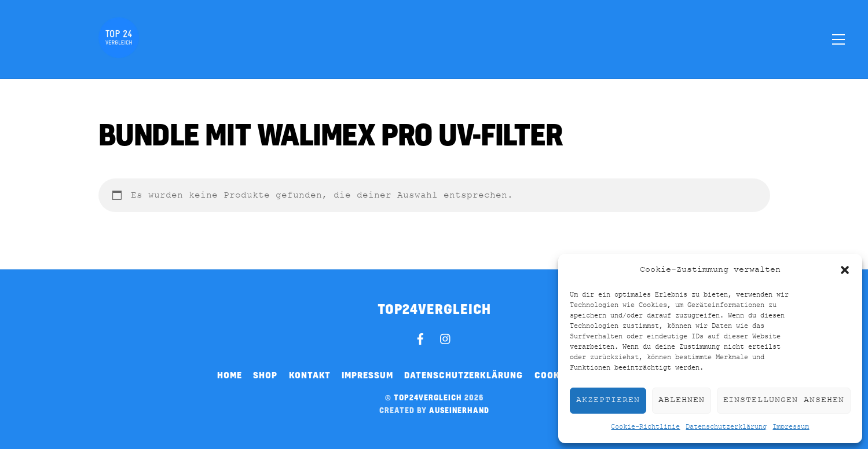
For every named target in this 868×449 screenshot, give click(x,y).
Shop (265, 375)
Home (230, 375)
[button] (845, 270)
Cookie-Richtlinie (645, 427)
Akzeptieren (608, 400)
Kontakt (310, 375)
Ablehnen (682, 400)
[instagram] (446, 337)
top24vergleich (428, 397)
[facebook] (420, 337)
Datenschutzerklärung (726, 427)
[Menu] (838, 39)
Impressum (791, 427)
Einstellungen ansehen (784, 400)
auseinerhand (459, 410)
